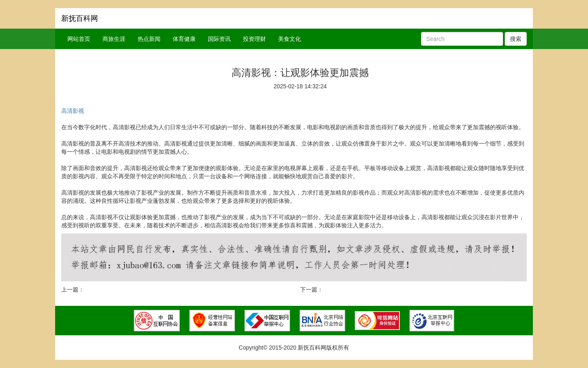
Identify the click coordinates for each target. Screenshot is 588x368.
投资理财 (254, 39)
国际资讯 (219, 39)
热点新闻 (149, 39)
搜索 (516, 39)
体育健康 (184, 39)
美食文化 (290, 39)
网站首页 (79, 39)
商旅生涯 (114, 39)
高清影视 (73, 111)
